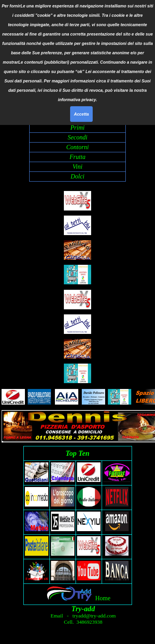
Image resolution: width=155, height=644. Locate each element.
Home (103, 598)
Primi (77, 128)
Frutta (78, 157)
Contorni (77, 147)
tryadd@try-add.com (93, 616)
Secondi (78, 137)
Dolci (77, 176)
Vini (77, 167)
